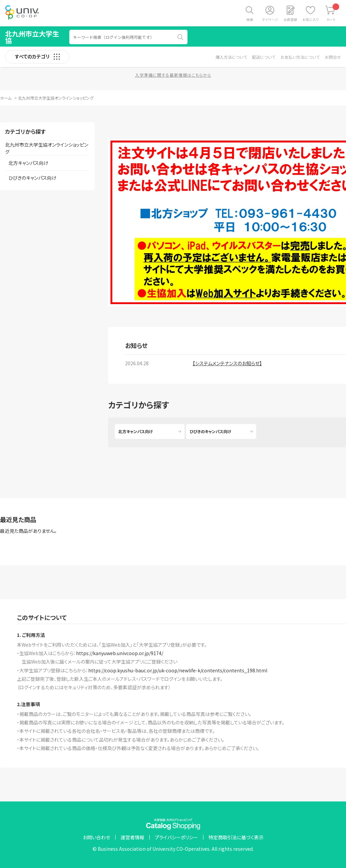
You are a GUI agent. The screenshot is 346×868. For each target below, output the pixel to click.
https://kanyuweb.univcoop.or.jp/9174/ (120, 653)
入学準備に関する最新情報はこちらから (173, 75)
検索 (250, 19)
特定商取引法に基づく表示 (236, 837)
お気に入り (311, 19)
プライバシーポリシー (176, 837)
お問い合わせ (96, 837)
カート (333, 13)
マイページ (270, 19)
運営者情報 (132, 837)
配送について (264, 57)
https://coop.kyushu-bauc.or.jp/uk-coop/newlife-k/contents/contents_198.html (178, 670)
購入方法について (231, 57)
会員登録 (290, 19)
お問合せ (333, 57)
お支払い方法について (300, 57)
